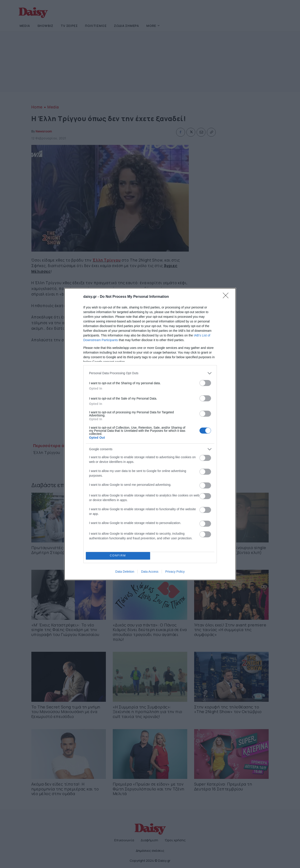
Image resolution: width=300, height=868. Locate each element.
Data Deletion (125, 572)
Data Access (150, 572)
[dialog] (150, 434)
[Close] (227, 297)
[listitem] (150, 373)
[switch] (205, 383)
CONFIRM (118, 556)
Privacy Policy (175, 572)
